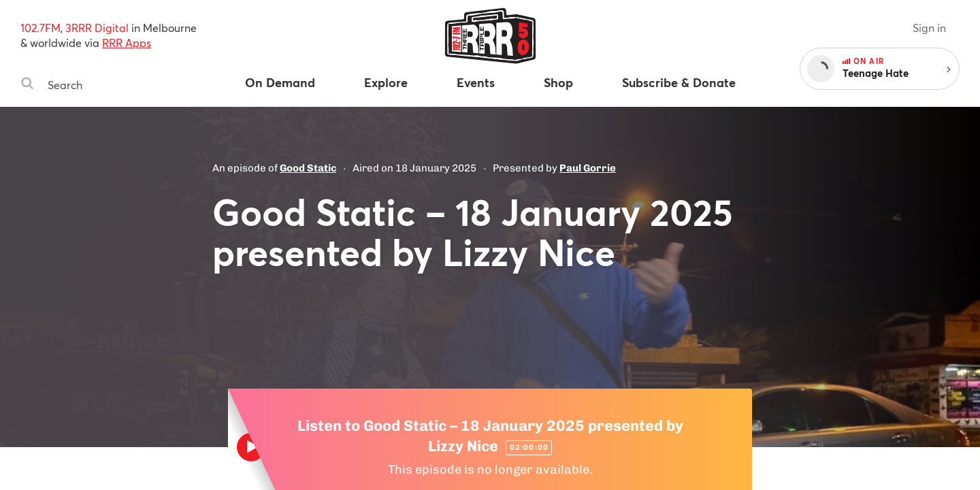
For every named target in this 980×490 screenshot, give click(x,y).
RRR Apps (127, 43)
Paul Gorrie (588, 168)
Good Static (308, 168)
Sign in (929, 28)
